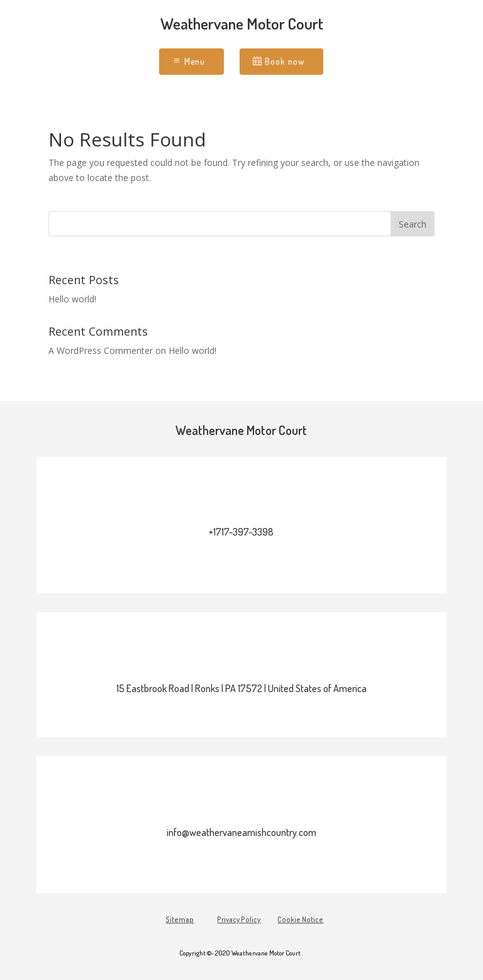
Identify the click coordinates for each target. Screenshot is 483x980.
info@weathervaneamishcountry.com (241, 832)
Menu (195, 61)
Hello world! (72, 299)
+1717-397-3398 (241, 532)
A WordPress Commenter (101, 350)
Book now (285, 61)
